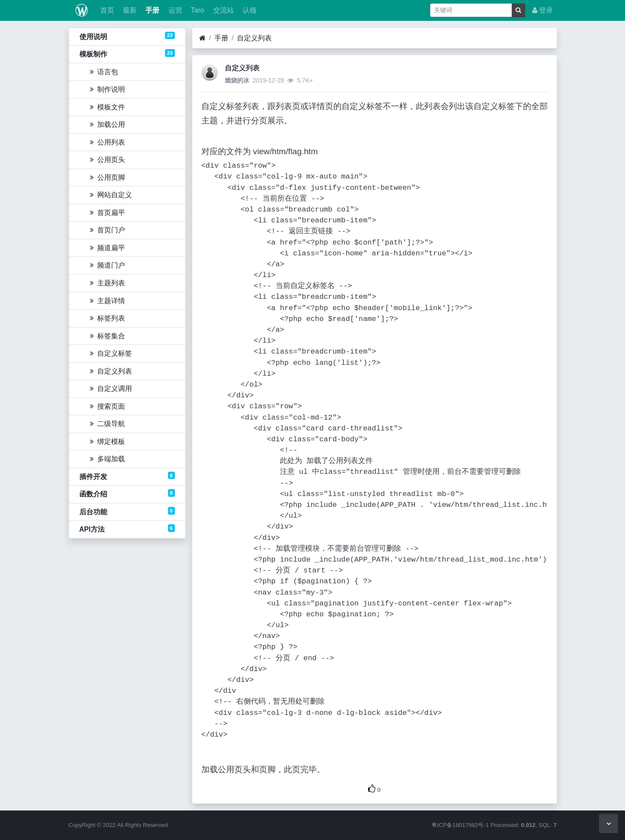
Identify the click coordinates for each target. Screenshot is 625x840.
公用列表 (107, 142)
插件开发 (127, 476)
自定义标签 (111, 353)
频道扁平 (107, 248)
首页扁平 (107, 213)
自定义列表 (111, 371)
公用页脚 (107, 177)
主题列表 (107, 283)
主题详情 (107, 301)
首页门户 (107, 230)
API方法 (127, 529)
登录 (543, 10)
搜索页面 (107, 406)
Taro (197, 10)
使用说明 (127, 36)
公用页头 (107, 160)
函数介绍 (127, 493)
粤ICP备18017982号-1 (460, 825)
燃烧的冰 (237, 80)
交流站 (222, 10)
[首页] (202, 38)
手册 (151, 10)
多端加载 (107, 459)
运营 (174, 10)
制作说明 (107, 89)
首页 (106, 10)
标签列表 (107, 318)
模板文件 (107, 107)
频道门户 (107, 265)
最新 (129, 10)
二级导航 (107, 424)
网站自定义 (111, 195)
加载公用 (107, 124)
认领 (249, 10)
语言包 (104, 72)
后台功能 (127, 511)
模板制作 (127, 53)
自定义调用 (111, 389)
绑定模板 (107, 441)
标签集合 (107, 336)
